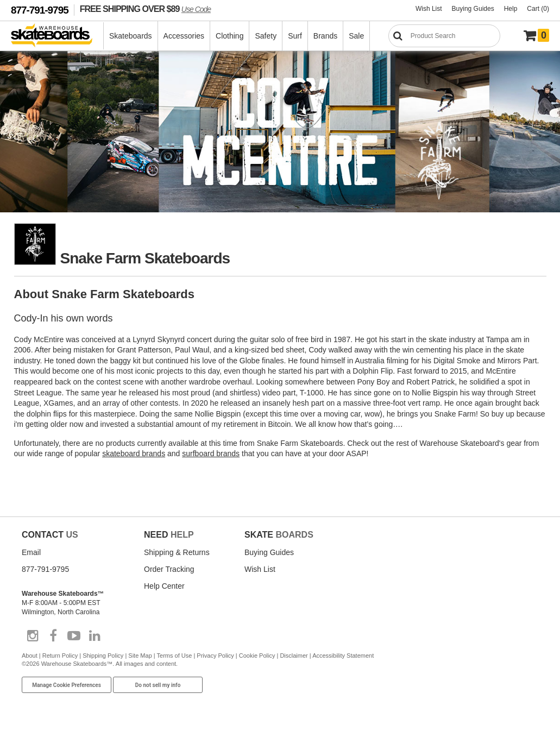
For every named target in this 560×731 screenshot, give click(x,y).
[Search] (444, 36)
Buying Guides (473, 9)
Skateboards (131, 36)
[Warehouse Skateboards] (57, 36)
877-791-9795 (40, 10)
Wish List (429, 9)
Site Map (140, 656)
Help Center (164, 586)
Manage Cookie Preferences (67, 685)
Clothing (229, 36)
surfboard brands (211, 453)
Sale (356, 36)
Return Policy (60, 656)
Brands (325, 36)
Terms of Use (175, 656)
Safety (266, 36)
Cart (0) (538, 9)
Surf (295, 36)
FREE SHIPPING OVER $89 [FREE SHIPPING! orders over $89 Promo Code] (145, 9)
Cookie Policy (257, 656)
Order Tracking (169, 569)
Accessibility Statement (343, 656)
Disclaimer (294, 656)
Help (511, 9)
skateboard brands (134, 453)
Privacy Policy (215, 656)
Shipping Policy (103, 656)
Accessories (184, 36)
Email (31, 552)
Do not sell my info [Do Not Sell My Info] (158, 685)
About (30, 656)
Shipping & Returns (177, 552)
